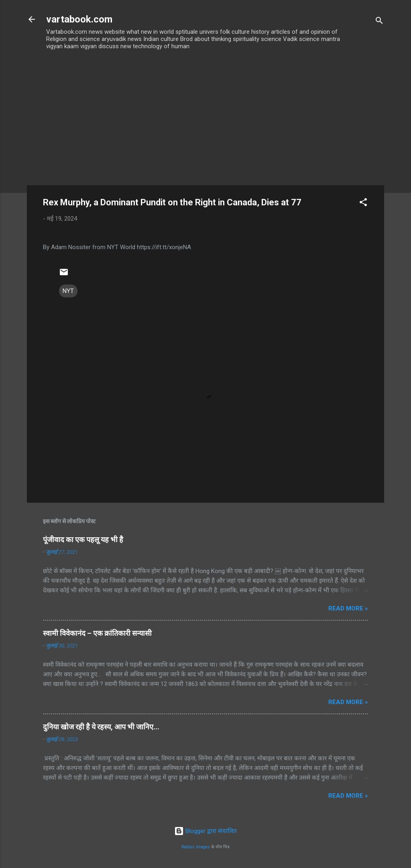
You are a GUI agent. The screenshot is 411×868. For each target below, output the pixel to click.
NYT (68, 291)
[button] (363, 204)
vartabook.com (79, 19)
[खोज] (379, 22)
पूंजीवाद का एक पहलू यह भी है (83, 539)
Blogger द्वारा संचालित (205, 831)
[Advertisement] (205, 125)
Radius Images (196, 847)
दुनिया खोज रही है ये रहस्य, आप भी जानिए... (101, 727)
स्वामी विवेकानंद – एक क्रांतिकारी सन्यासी (97, 633)
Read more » (348, 608)
